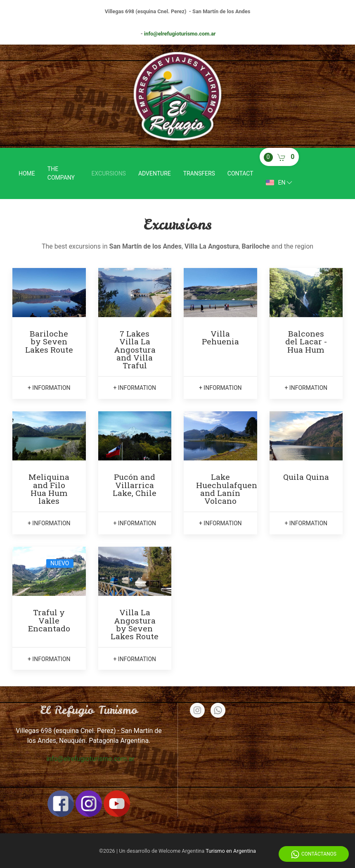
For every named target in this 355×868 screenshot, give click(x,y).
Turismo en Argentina (231, 851)
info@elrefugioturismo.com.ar (180, 34)
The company (61, 173)
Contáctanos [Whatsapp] (314, 854)
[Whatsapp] (218, 710)
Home (27, 173)
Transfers (199, 173)
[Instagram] (197, 710)
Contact (240, 173)
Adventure (155, 173)
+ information (49, 388)
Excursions (109, 173)
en (280, 183)
